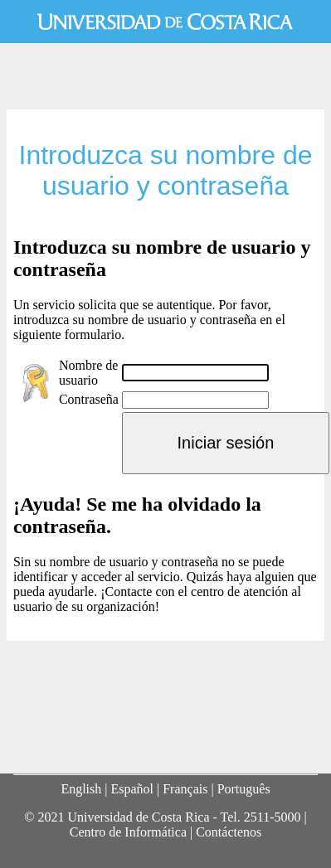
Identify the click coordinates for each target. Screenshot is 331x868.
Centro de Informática (128, 832)
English (81, 789)
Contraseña (89, 399)
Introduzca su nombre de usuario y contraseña (165, 170)
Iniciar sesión (226, 443)
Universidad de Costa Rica (165, 22)
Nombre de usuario (89, 373)
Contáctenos (229, 832)
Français (185, 789)
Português (244, 789)
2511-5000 (273, 817)
